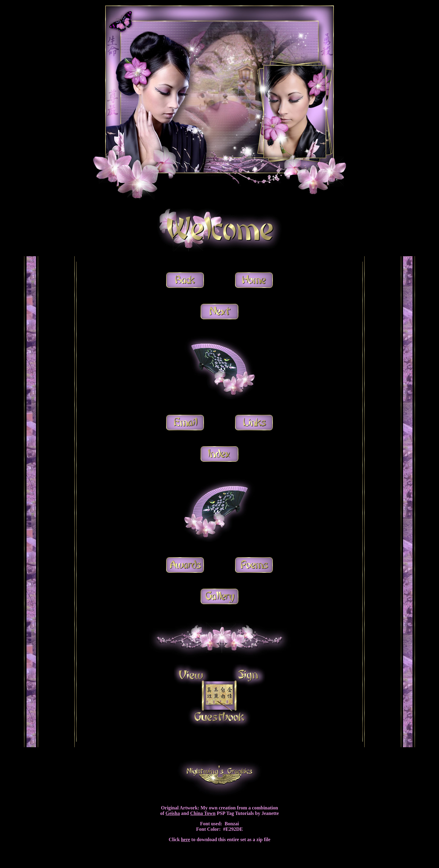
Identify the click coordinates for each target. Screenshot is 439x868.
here (186, 839)
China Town (203, 813)
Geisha (173, 813)
